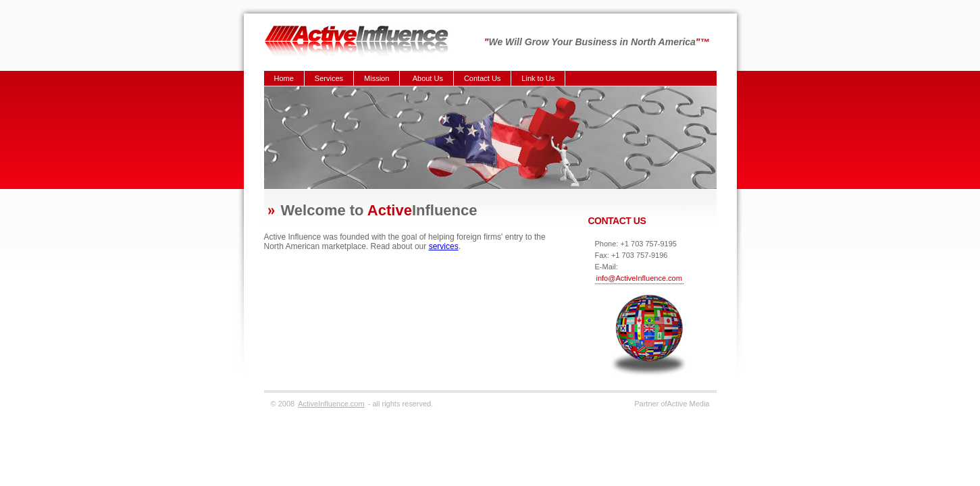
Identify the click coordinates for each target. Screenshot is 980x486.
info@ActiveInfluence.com (639, 278)
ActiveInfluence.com (331, 404)
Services (329, 78)
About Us (428, 78)
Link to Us (538, 78)
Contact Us (482, 78)
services (444, 246)
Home (284, 78)
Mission (377, 78)
